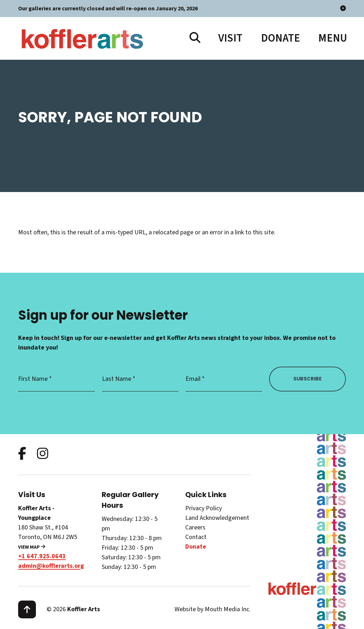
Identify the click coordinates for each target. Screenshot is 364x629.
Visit (230, 38)
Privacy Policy (204, 508)
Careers (195, 527)
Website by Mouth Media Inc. (213, 609)
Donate (280, 38)
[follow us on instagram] (43, 454)
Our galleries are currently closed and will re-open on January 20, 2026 (182, 9)
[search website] (195, 38)
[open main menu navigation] (332, 38)
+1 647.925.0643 (42, 556)
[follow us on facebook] (22, 454)
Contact (196, 537)
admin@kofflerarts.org (51, 566)
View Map (32, 547)
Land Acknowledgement (217, 518)
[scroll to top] (27, 609)
